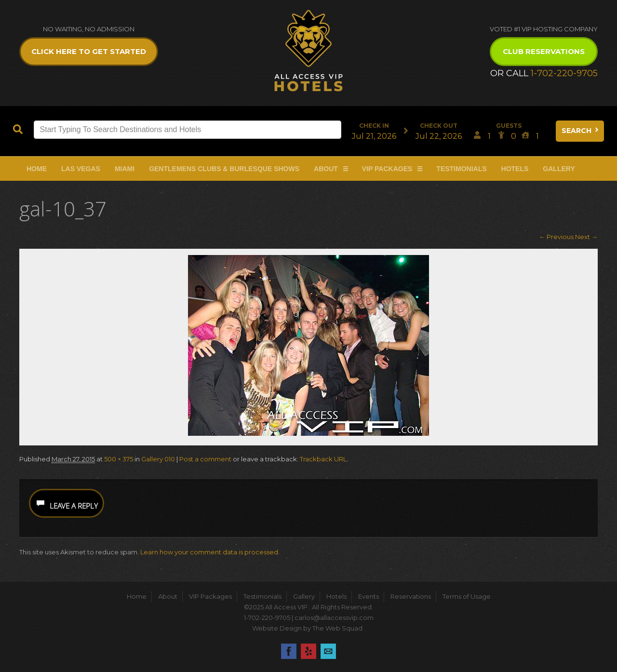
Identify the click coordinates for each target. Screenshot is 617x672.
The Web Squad (338, 628)
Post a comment (205, 459)
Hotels (515, 169)
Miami (125, 169)
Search (581, 131)
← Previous (556, 237)
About (326, 169)
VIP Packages (387, 169)
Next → (586, 237)
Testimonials (461, 169)
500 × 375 (119, 459)
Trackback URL (323, 459)
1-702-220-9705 (564, 73)
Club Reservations (544, 51)
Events (369, 596)
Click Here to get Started (89, 51)
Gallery (559, 169)
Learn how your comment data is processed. (210, 552)
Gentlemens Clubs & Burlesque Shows (224, 169)
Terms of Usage (467, 596)
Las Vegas (81, 169)
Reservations (411, 596)
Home (37, 169)
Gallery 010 (158, 459)
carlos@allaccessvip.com (334, 618)
